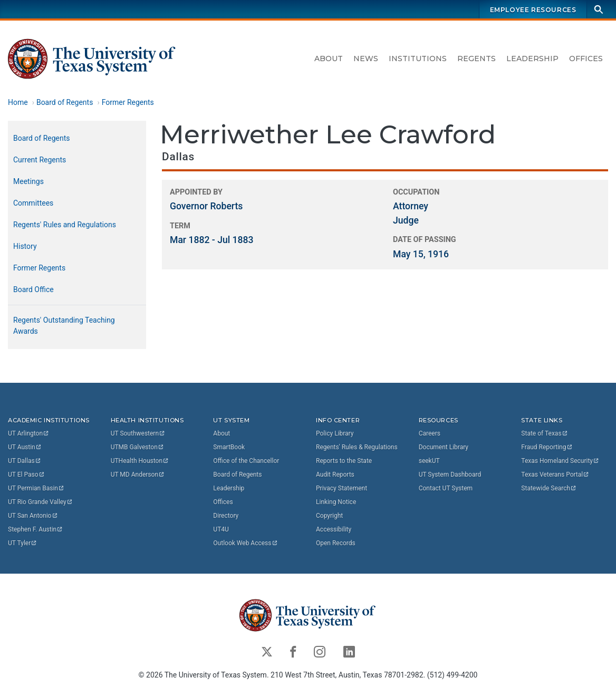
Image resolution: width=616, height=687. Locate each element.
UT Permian (36, 488)
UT (29, 433)
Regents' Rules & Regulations (357, 447)
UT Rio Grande (41, 502)
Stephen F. (36, 529)
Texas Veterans (555, 475)
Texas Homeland (560, 461)
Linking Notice (336, 502)
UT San (33, 516)
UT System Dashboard (450, 475)
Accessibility (334, 529)
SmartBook (229, 447)
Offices (586, 59)
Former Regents (128, 102)
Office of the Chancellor (246, 461)
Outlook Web (246, 543)
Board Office (33, 289)
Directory (226, 516)
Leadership (532, 59)
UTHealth (140, 461)
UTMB (138, 447)
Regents (477, 59)
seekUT (429, 461)
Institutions (418, 59)
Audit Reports (335, 475)
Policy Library (335, 433)
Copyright (329, 516)
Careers (430, 433)
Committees (33, 203)
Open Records (336, 543)
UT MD (138, 475)
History (25, 246)
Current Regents (40, 160)
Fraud (547, 447)
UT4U (221, 529)
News (366, 59)
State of (545, 433)
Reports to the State (344, 461)
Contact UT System (446, 488)
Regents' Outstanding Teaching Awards (64, 326)
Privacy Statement (341, 488)
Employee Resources (533, 10)
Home (18, 102)
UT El (26, 475)
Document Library (444, 447)
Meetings (28, 181)
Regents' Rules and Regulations (65, 225)
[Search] (599, 9)
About (329, 59)
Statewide (549, 488)
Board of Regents (65, 102)
